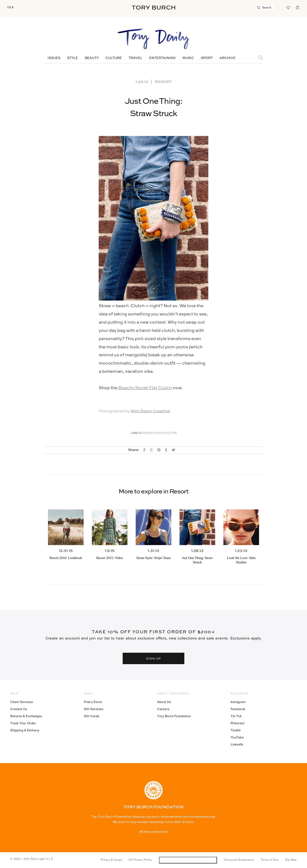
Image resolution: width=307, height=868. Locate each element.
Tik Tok (236, 716)
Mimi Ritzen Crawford (150, 411)
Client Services (22, 702)
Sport (207, 58)
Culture (114, 58)
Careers (163, 709)
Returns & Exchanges (26, 716)
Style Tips (169, 433)
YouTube (237, 737)
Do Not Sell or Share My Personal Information (188, 860)
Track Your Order (23, 723)
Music (188, 58)
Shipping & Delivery (25, 730)
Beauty (92, 58)
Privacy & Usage (111, 860)
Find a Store (93, 702)
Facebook (238, 709)
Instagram (238, 702)
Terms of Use (269, 860)
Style (73, 58)
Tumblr (236, 730)
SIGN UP (153, 658)
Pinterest (238, 723)
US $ (11, 7)
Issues (54, 58)
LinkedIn (237, 744)
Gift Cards (92, 716)
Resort (163, 81)
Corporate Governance (239, 860)
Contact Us (19, 709)
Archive (228, 58)
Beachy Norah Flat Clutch (145, 388)
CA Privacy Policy (140, 860)
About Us (164, 702)
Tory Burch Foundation (174, 716)
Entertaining (162, 58)
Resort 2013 (152, 433)
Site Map (291, 860)
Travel (135, 58)
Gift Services (94, 709)
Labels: (136, 433)
